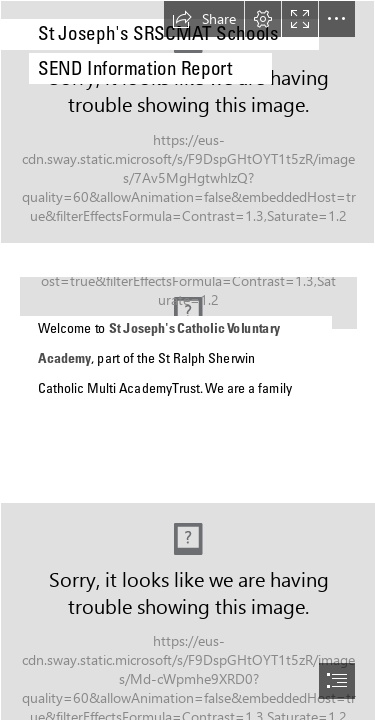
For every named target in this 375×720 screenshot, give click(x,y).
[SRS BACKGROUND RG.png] (187, 122)
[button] (204, 19)
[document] (187, 360)
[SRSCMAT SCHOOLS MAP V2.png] (187, 371)
